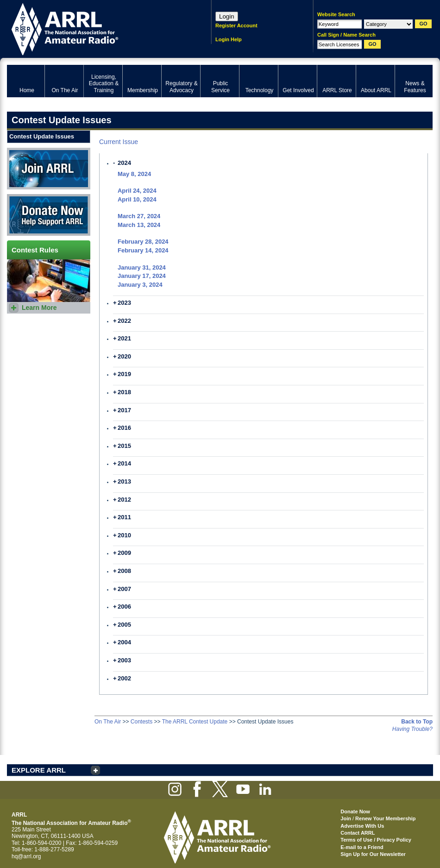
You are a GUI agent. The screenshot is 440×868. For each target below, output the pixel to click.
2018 (124, 392)
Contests (141, 722)
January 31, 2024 (142, 267)
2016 (124, 428)
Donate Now (49, 215)
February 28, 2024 (143, 242)
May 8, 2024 (134, 174)
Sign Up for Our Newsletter (373, 854)
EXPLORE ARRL (39, 770)
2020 (124, 356)
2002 (124, 678)
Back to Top (417, 722)
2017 (124, 410)
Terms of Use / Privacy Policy (376, 840)
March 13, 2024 (139, 225)
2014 (124, 463)
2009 (124, 553)
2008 (124, 571)
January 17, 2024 (142, 276)
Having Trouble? (412, 729)
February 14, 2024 (143, 250)
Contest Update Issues (42, 136)
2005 (124, 625)
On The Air (108, 722)
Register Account (236, 25)
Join (346, 818)
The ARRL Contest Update (195, 722)
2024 (124, 163)
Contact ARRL (358, 833)
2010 (124, 535)
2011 (124, 517)
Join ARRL (49, 169)
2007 (124, 589)
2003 (124, 660)
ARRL (97, 28)
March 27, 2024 (139, 216)
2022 (124, 321)
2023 (124, 303)
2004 (124, 642)
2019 (124, 374)
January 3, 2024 (140, 285)
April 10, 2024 (137, 199)
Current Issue (119, 142)
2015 (124, 446)
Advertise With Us (362, 826)
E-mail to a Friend (362, 847)
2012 (124, 500)
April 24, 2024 (137, 191)
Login (227, 16)
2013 (124, 481)
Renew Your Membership (385, 818)
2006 (124, 607)
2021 (124, 338)
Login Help (229, 39)
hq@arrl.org (26, 856)
